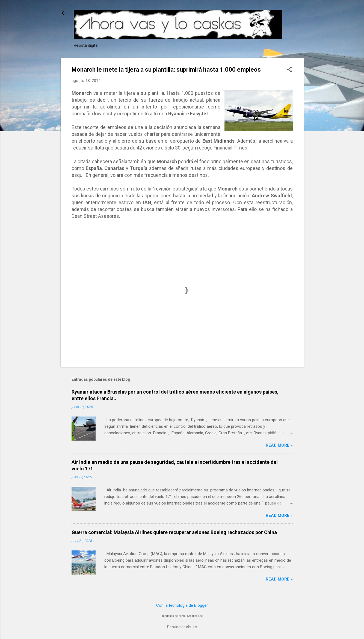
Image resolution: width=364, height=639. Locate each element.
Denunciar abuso (182, 627)
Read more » (279, 445)
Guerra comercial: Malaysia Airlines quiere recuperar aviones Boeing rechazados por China (174, 532)
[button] (289, 70)
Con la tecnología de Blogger (182, 605)
